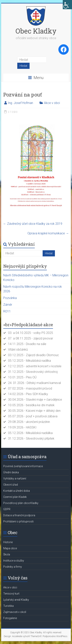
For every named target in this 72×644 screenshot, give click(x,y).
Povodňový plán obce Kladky (21, 503)
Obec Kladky (36, 31)
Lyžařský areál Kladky (16, 600)
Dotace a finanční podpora (19, 515)
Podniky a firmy (13, 567)
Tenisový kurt (11, 594)
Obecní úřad (11, 485)
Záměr (8, 305)
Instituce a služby (14, 561)
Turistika (8, 606)
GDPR (7, 509)
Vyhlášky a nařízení (15, 478)
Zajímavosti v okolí (15, 612)
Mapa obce (10, 548)
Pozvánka (10, 298)
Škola (7, 554)
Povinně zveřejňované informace (23, 466)
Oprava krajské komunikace (48, 233)
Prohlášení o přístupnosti (18, 521)
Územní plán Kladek (15, 497)
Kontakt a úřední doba (17, 491)
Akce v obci (52, 103)
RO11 (7, 311)
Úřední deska (11, 472)
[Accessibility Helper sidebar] (67, 5)
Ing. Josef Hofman (20, 103)
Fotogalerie (10, 618)
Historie (8, 542)
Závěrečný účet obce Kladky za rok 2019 (33, 224)
